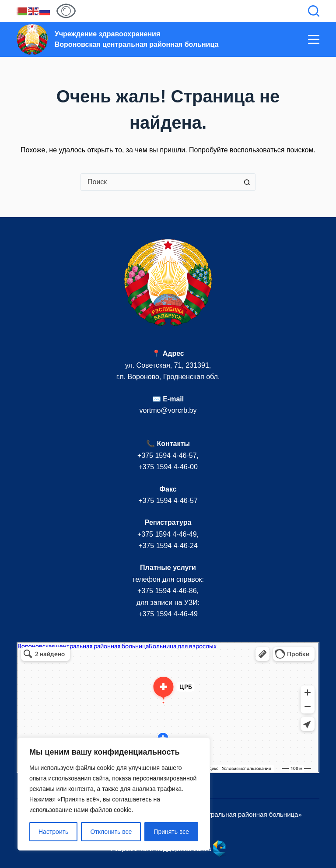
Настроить (53, 832)
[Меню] (314, 39)
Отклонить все (111, 832)
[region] (114, 794)
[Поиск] (314, 11)
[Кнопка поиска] (247, 182)
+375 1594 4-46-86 (167, 591)
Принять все (171, 832)
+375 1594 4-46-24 (168, 546)
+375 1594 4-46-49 (167, 534)
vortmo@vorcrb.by (168, 410)
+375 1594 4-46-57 (167, 455)
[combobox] (160, 182)
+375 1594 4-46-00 (168, 467)
